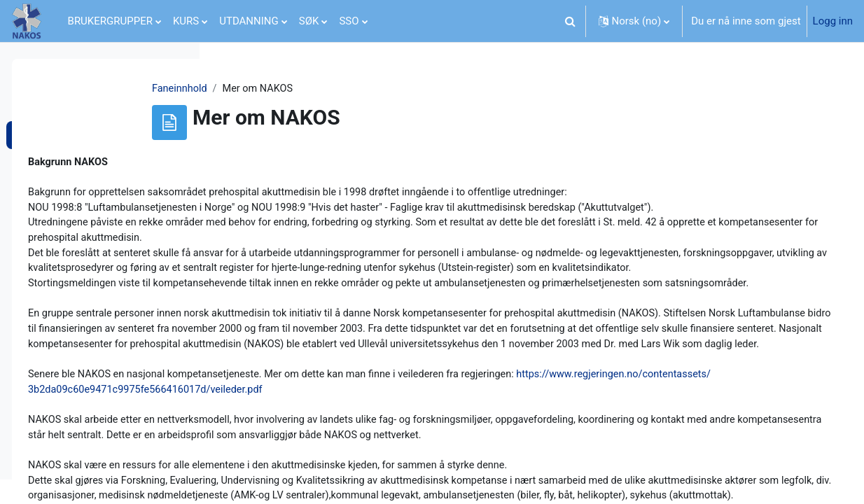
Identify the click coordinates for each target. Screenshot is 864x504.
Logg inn (833, 21)
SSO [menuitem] (349, 21)
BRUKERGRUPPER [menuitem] (110, 21)
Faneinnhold (270, 89)
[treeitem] (99, 131)
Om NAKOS (56, 131)
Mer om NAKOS (66, 159)
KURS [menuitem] (186, 21)
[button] (571, 21)
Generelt (49, 102)
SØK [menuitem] (309, 21)
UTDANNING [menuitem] (249, 21)
